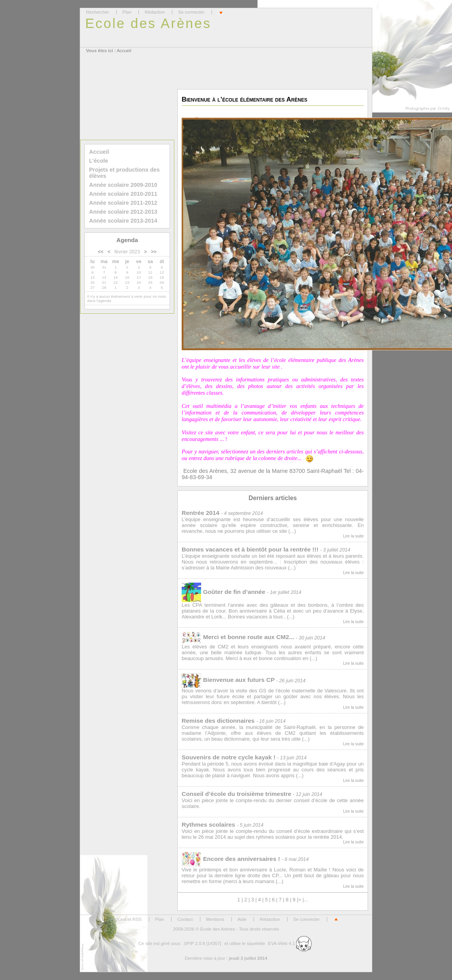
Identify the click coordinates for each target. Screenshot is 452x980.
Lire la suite (353, 536)
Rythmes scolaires (208, 825)
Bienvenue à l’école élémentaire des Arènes (244, 99)
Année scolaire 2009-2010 (123, 185)
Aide (242, 919)
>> (154, 252)
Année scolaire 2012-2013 (123, 212)
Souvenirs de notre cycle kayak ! (229, 757)
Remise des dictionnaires (218, 721)
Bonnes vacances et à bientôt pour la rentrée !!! (250, 549)
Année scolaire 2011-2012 (123, 203)
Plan (127, 12)
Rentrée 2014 (201, 513)
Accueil (124, 51)
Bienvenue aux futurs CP (228, 680)
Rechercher (98, 12)
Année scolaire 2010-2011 (123, 194)
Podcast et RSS (126, 919)
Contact (185, 919)
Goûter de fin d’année (223, 592)
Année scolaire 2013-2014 (123, 221)
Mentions (215, 919)
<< (101, 252)
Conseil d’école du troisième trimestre (237, 794)
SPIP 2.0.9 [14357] (202, 943)
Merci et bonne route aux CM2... (238, 637)
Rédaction (155, 12)
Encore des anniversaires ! (231, 859)
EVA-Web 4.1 (290, 943)
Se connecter (191, 12)
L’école (99, 161)
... (306, 900)
